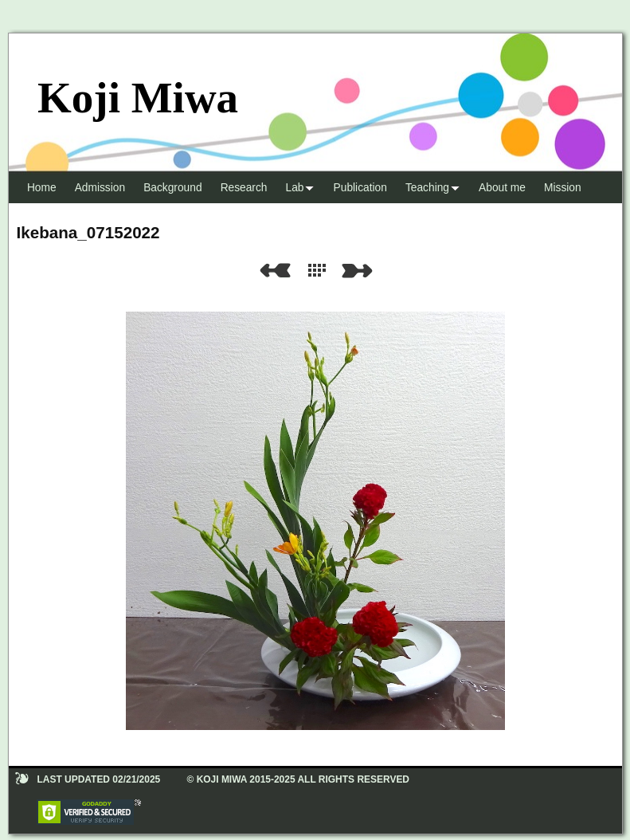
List (320, 271)
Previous (275, 271)
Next (360, 271)
